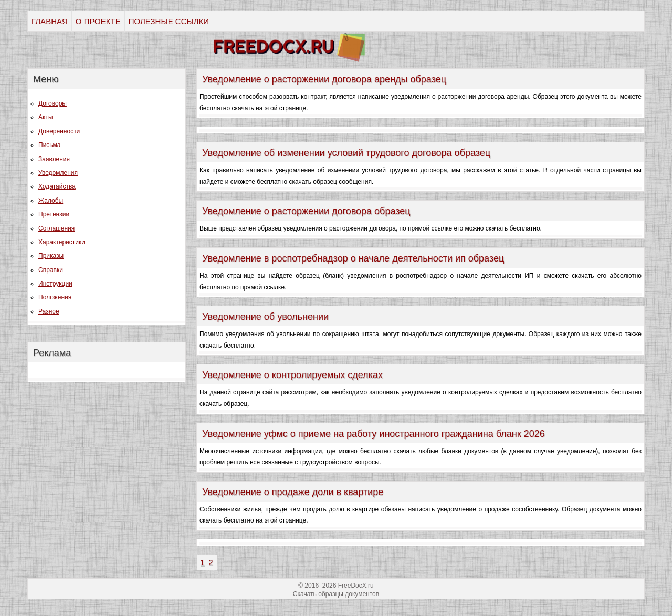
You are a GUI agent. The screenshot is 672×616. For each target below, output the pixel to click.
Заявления (54, 159)
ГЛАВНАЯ (50, 21)
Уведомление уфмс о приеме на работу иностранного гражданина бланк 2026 (374, 434)
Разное (49, 311)
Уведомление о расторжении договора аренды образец (324, 79)
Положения (55, 297)
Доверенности (59, 131)
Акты (46, 117)
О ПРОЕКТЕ (98, 21)
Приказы (51, 256)
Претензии (54, 214)
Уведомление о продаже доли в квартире (293, 492)
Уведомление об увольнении (265, 317)
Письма (50, 145)
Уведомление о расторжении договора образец (306, 211)
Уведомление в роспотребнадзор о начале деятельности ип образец (353, 258)
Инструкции (55, 284)
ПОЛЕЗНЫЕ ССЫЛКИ (169, 21)
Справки (51, 270)
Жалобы (51, 201)
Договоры (52, 103)
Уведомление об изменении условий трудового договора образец (346, 153)
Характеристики (62, 242)
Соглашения (56, 228)
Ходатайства (57, 186)
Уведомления (58, 173)
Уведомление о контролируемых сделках (292, 375)
